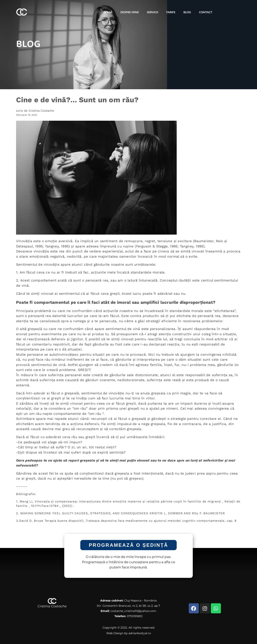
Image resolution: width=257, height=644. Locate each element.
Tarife (171, 12)
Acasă (108, 12)
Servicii (152, 12)
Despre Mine (130, 12)
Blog (187, 12)
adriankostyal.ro (140, 633)
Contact (206, 12)
